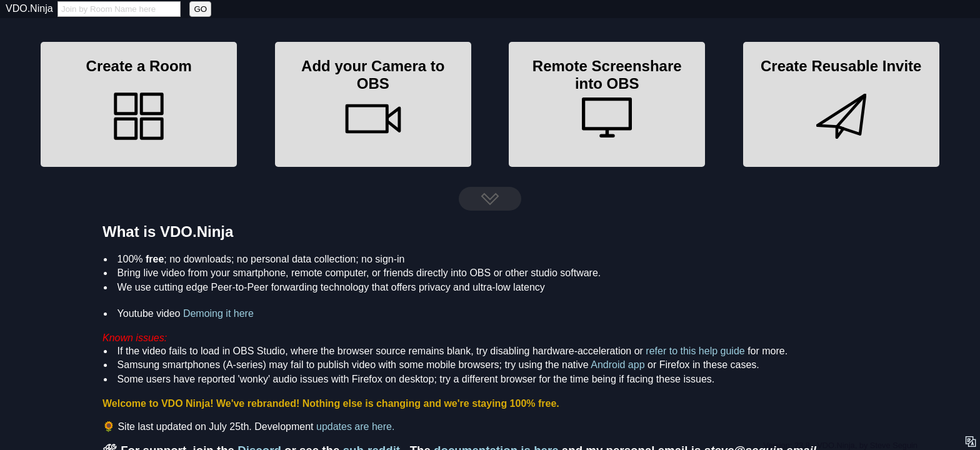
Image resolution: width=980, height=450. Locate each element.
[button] (139, 104)
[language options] (971, 441)
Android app (617, 365)
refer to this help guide (695, 351)
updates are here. (355, 427)
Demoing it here (218, 313)
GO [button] (200, 9)
